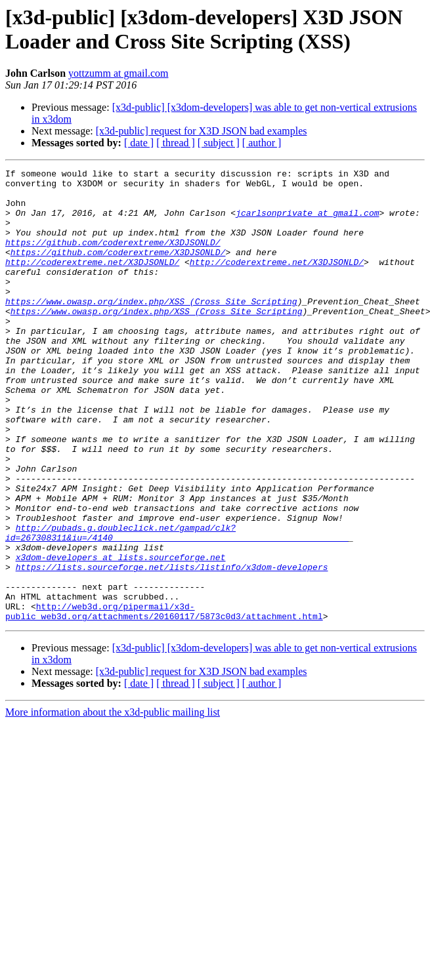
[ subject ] (219, 143)
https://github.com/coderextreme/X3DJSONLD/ (113, 258)
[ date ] (139, 143)
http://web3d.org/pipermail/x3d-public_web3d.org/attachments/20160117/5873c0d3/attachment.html (164, 701)
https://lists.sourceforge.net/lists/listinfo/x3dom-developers (172, 647)
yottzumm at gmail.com (118, 73)
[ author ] (262, 143)
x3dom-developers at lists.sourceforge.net (121, 636)
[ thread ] (176, 143)
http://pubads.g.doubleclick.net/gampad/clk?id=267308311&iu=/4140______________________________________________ (177, 606)
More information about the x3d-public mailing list (113, 803)
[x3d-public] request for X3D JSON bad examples (202, 131)
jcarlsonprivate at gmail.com (307, 222)
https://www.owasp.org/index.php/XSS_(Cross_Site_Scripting (151, 329)
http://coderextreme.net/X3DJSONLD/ (92, 281)
